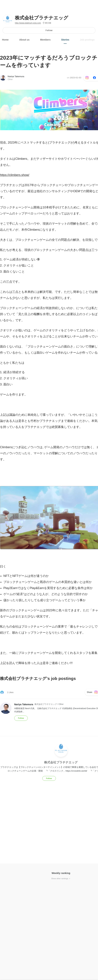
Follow (49, 30)
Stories (65, 40)
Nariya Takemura (16, 76)
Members (45, 40)
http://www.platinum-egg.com (28, 23)
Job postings (87, 40)
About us (24, 40)
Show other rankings (61, 879)
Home (5, 40)
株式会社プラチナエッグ (42, 18)
